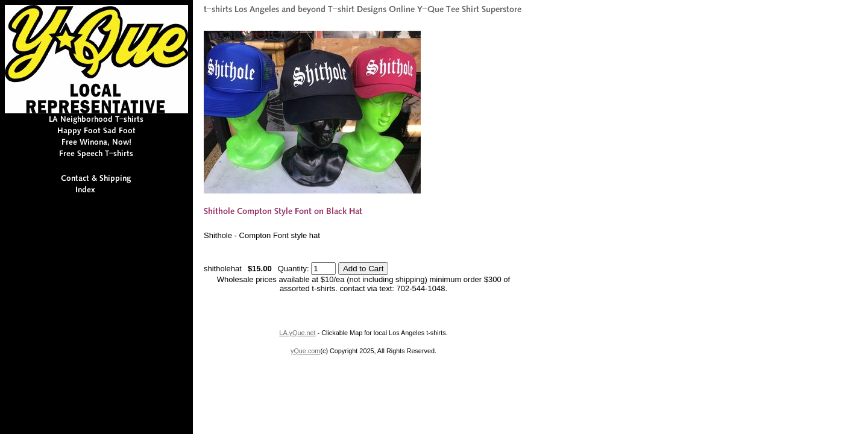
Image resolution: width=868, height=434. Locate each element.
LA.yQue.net (297, 333)
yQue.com (305, 351)
